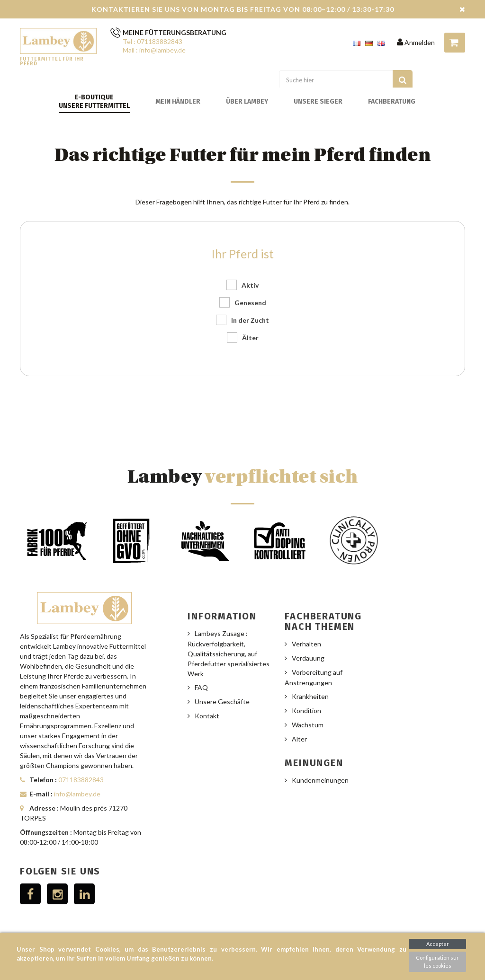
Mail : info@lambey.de (154, 50)
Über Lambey (247, 102)
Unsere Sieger (318, 102)
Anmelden (416, 42)
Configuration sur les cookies (437, 962)
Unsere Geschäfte (222, 702)
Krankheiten (310, 696)
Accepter (438, 944)
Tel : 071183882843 (153, 41)
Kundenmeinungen (320, 780)
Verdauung (308, 658)
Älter (250, 338)
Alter (299, 739)
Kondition (306, 711)
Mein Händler (178, 102)
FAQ (201, 687)
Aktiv (250, 285)
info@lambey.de (77, 794)
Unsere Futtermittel (94, 106)
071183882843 (81, 780)
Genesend (250, 303)
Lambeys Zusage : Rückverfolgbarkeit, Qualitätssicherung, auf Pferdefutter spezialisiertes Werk (229, 653)
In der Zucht (250, 320)
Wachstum (308, 725)
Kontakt (207, 716)
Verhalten (306, 644)
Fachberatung (392, 102)
